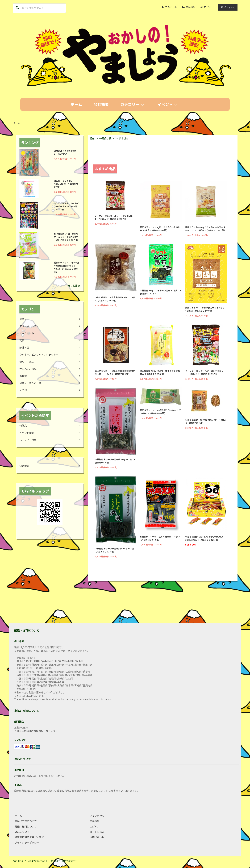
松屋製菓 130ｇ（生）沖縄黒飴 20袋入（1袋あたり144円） (160, 538)
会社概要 (101, 104)
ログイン (209, 7)
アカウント (171, 7)
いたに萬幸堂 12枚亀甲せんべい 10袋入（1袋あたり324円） (206, 422)
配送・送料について (26, 826)
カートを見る (97, 832)
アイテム (227, 7)
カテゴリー (133, 104)
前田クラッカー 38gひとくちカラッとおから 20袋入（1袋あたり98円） (160, 229)
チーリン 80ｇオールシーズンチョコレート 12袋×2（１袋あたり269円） (205, 372)
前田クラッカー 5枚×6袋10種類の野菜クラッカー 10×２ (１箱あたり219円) (67, 267)
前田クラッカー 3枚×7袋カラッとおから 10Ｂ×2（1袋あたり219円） (206, 309)
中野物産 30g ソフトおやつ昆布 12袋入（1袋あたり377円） (161, 292)
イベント (168, 104)
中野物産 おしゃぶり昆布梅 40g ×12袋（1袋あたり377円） (115, 461)
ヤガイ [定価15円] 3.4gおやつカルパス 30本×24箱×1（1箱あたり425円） (205, 538)
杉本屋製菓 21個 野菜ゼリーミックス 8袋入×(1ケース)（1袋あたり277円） (66, 237)
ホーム (76, 104)
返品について (22, 832)
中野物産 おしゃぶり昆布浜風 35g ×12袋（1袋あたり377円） (114, 550)
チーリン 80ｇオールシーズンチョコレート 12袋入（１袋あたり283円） (115, 217)
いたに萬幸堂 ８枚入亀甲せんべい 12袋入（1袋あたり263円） (115, 299)
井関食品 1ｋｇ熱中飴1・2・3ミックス (66, 152)
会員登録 (191, 7)
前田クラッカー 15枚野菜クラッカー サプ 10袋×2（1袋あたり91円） (161, 412)
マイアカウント (98, 816)
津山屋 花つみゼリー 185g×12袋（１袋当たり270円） (66, 184)
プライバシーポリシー (27, 843)
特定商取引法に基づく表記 (29, 837)
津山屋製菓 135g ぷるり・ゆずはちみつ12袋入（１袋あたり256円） (160, 372)
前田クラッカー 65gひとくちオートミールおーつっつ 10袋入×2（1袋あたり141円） (206, 229)
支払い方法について (26, 821)
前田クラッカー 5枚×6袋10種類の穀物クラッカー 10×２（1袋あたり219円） (115, 372)
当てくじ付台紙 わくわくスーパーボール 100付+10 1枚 (66, 206)
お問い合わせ (97, 837)
